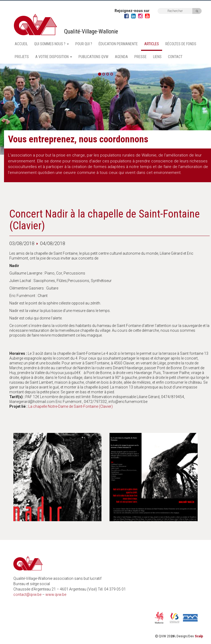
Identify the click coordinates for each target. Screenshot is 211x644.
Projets (22, 57)
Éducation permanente (118, 44)
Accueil (21, 44)
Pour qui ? (84, 44)
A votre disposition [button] (54, 57)
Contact (175, 57)
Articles (152, 44)
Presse (140, 57)
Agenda (121, 57)
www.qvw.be (56, 595)
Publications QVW (93, 57)
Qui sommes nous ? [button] (52, 44)
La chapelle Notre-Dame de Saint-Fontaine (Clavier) (71, 406)
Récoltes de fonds (181, 44)
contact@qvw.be (27, 595)
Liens (157, 57)
